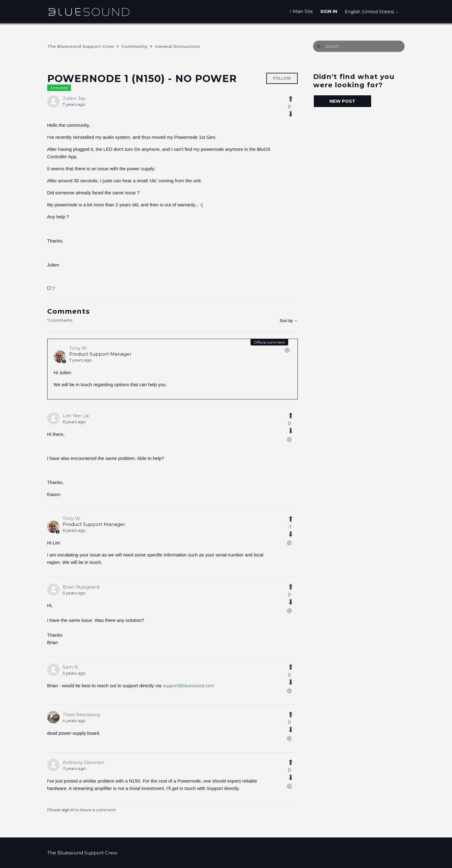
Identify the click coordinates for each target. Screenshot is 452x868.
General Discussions (178, 46)
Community (134, 46)
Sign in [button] (329, 11)
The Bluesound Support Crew (81, 46)
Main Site (301, 11)
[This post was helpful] (294, 99)
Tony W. (78, 348)
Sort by (289, 321)
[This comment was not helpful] (294, 431)
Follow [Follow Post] (282, 78)
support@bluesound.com (188, 686)
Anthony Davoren (83, 762)
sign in (68, 810)
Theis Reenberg (81, 715)
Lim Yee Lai (76, 416)
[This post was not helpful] (294, 114)
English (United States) (372, 12)
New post (342, 101)
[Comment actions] (287, 351)
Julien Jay (74, 98)
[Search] (359, 46)
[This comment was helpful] (294, 416)
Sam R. (71, 667)
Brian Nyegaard (81, 587)
